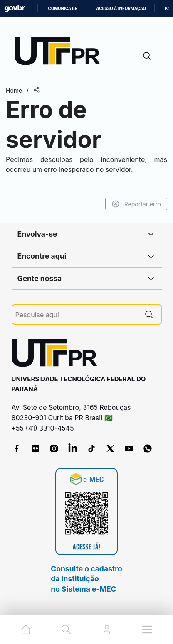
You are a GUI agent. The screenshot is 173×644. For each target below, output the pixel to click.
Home (14, 90)
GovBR (15, 9)
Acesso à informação (121, 9)
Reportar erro (136, 204)
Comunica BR (63, 9)
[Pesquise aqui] (77, 315)
